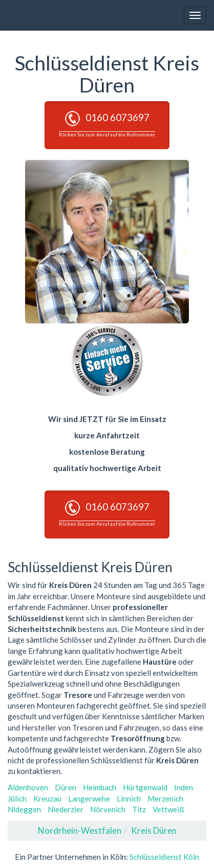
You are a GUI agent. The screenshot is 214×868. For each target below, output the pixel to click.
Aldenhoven (28, 787)
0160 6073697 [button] (107, 124)
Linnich (129, 799)
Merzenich (165, 799)
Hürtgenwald (145, 787)
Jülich (17, 799)
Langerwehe (89, 799)
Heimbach (100, 787)
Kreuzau (47, 799)
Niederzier (66, 809)
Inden (184, 787)
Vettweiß (168, 809)
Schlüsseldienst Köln (164, 857)
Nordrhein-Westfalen (80, 830)
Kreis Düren (154, 830)
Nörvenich (108, 809)
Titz (139, 809)
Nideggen (24, 809)
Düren (66, 787)
